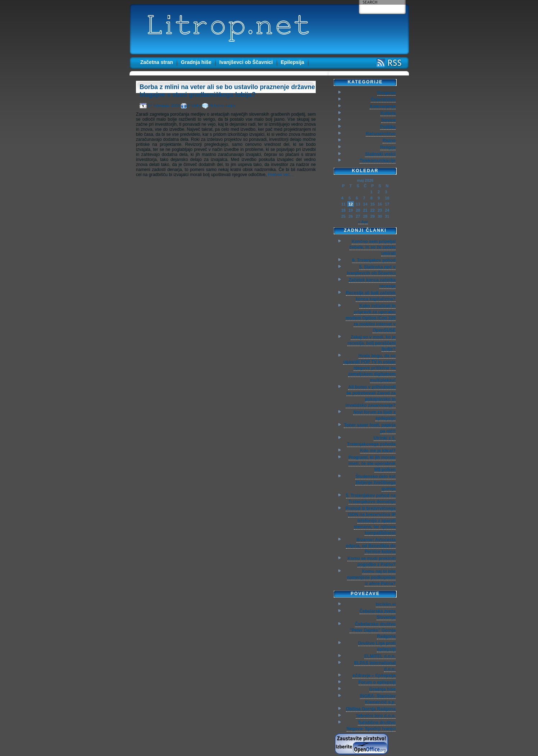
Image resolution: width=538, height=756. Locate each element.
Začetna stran (157, 62)
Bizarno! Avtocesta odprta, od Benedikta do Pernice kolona (371, 546)
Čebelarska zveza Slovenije (378, 614)
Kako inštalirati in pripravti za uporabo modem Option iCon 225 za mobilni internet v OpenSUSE (371, 318)
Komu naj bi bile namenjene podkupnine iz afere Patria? (371, 577)
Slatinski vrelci (380, 154)
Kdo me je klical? (378, 451)
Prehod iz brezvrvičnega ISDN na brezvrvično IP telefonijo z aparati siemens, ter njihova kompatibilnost (371, 521)
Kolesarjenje (383, 106)
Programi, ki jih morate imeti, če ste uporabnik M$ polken (372, 464)
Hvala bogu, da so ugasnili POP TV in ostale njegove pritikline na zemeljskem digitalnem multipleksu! (369, 368)
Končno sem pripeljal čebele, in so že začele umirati (373, 248)
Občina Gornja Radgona (371, 709)
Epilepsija (293, 62)
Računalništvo (381, 134)
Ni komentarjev (222, 105)
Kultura (388, 113)
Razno (389, 140)
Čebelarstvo (383, 100)
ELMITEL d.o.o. (380, 656)
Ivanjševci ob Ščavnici (246, 62)
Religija (388, 147)
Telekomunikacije (378, 161)
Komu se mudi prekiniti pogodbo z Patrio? (371, 561)
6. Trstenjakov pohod (374, 260)
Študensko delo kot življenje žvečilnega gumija (375, 483)
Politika (194, 105)
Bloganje (386, 93)
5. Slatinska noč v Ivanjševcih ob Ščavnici (371, 270)
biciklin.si (386, 604)
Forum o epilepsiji (377, 682)
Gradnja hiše (196, 62)
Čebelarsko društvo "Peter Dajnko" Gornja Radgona (373, 630)
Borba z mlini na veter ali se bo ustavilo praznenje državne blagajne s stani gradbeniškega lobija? (227, 91)
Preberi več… (281, 175)
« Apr (363, 222)
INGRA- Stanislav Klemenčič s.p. (378, 699)
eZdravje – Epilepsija (374, 676)
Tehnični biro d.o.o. (376, 716)
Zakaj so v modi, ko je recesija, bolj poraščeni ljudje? (371, 343)
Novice (388, 120)
